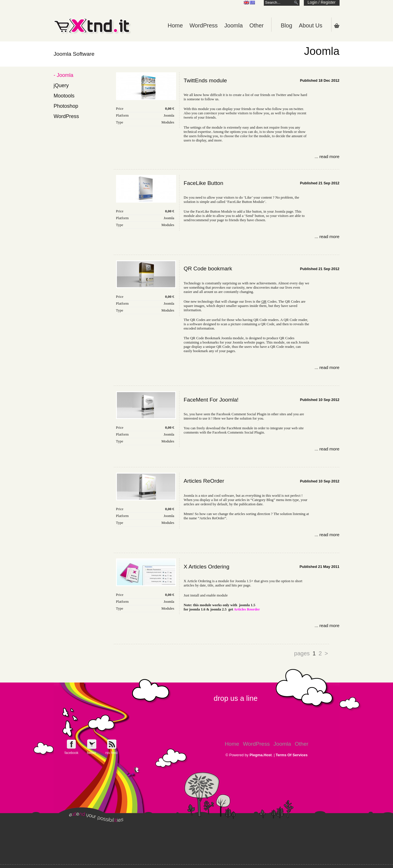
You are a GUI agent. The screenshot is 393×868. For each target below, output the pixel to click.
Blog (286, 25)
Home (175, 25)
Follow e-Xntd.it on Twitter (92, 744)
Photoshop (66, 106)
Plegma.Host (261, 755)
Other (256, 25)
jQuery (61, 85)
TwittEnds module (205, 80)
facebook (72, 753)
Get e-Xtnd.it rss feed (112, 744)
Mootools (64, 96)
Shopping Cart (337, 25)
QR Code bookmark (208, 269)
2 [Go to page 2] (320, 653)
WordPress (204, 25)
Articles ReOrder (204, 481)
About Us (310, 25)
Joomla (234, 25)
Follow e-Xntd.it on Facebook (72, 744)
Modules (168, 122)
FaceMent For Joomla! (211, 400)
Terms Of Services (292, 755)
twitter (91, 753)
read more (329, 156)
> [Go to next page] (326, 653)
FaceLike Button (204, 183)
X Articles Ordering (207, 567)
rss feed (112, 753)
